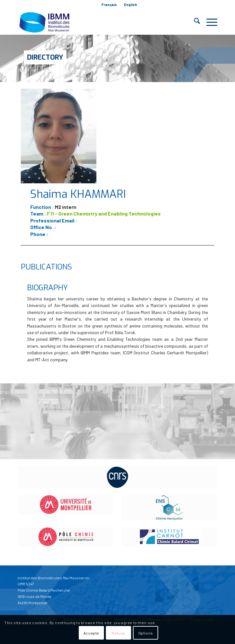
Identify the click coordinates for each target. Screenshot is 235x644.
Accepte (91, 633)
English (131, 5)
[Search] (194, 22)
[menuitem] (109, 5)
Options (146, 633)
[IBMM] (97, 22)
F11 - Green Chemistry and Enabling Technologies (104, 213)
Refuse (118, 633)
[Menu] (209, 22)
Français (109, 5)
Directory (45, 57)
